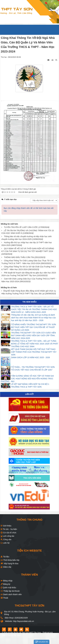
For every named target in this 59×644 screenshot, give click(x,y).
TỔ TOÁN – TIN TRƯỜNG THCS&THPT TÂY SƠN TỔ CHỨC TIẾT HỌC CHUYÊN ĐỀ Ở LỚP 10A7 (33, 368)
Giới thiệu (6, 526)
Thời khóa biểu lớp (10, 560)
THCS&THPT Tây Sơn (31, 633)
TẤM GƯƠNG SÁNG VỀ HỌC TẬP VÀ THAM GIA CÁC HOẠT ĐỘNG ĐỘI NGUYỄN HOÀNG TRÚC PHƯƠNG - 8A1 (27, 379)
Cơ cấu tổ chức (9, 533)
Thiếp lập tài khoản (10, 591)
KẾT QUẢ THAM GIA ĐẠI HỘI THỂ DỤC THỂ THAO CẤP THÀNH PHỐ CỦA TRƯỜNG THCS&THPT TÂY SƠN (34, 352)
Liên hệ (5, 543)
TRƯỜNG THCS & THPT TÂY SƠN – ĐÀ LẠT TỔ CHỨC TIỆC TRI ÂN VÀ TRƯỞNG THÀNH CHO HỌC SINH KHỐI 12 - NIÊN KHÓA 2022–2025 (34, 309)
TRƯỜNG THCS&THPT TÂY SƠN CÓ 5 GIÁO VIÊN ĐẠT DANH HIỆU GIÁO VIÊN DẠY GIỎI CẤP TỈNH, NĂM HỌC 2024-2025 (33, 335)
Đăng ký (5, 584)
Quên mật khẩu (8, 588)
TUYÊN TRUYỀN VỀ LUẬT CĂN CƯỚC (21, 227)
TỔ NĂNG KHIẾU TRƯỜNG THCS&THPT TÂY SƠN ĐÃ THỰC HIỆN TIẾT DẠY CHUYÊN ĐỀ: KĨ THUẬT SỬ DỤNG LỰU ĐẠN (34, 327)
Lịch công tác (7, 536)
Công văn (6, 539)
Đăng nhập (7, 581)
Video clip (6, 567)
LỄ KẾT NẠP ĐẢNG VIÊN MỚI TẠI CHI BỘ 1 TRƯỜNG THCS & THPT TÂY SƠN (30, 385)
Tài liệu (5, 557)
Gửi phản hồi (42, 642)
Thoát (4, 598)
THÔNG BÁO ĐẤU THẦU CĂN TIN (19, 257)
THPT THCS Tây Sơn (11, 635)
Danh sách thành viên (11, 594)
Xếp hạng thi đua (9, 563)
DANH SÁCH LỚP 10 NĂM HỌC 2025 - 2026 (30, 357)
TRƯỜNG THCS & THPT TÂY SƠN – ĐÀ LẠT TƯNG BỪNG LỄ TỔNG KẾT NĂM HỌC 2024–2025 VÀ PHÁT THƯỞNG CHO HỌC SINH (35, 344)
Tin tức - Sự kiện (9, 529)
